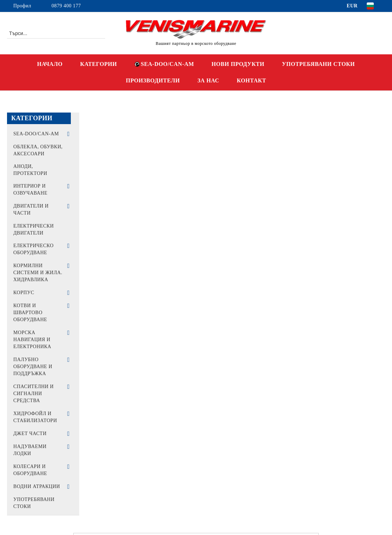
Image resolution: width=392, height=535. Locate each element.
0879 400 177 (66, 6)
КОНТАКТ (251, 80)
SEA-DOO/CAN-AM (164, 64)
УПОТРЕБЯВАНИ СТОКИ (318, 64)
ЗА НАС (208, 80)
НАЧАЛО (50, 64)
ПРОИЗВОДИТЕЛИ (153, 80)
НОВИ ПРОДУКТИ (238, 64)
